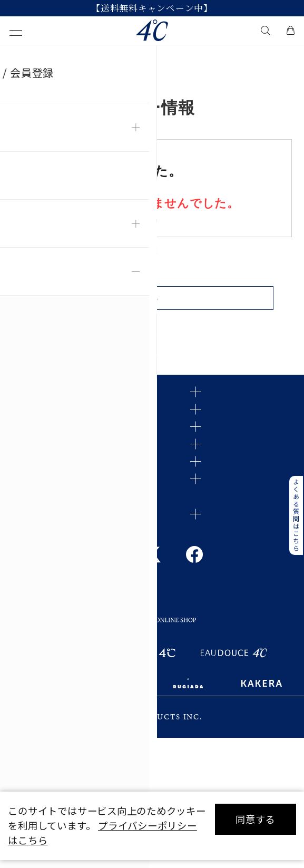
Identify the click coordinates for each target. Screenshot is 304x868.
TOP (17, 57)
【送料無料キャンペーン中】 (152, 8)
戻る (152, 307)
